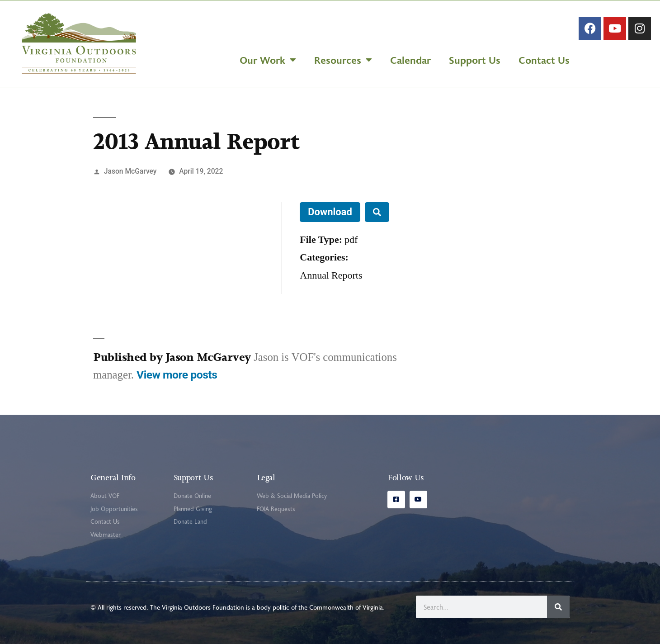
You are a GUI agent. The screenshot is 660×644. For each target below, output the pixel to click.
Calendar (410, 60)
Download (330, 212)
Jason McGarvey (130, 171)
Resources (343, 60)
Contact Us (544, 60)
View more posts (177, 375)
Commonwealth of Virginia (346, 607)
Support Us (475, 60)
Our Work (268, 60)
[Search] (558, 607)
